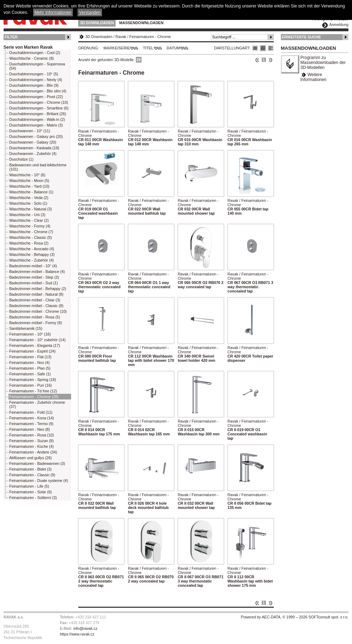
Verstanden (90, 12)
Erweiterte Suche (302, 37)
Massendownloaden (141, 23)
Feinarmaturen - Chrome (150, 37)
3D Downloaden (97, 23)
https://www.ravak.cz (77, 634)
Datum (174, 48)
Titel (148, 48)
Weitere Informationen (313, 77)
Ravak (121, 37)
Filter (11, 37)
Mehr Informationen (53, 12)
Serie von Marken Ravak (28, 47)
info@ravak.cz (85, 628)
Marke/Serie (117, 48)
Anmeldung (339, 25)
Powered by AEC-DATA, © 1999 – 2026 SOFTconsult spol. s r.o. (295, 617)
